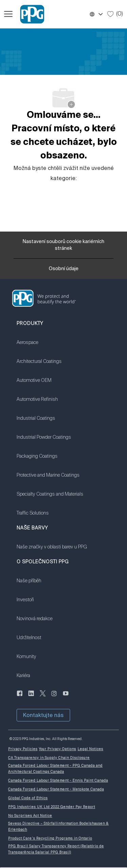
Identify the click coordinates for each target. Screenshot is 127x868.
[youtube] (66, 697)
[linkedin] (31, 697)
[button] (96, 14)
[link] (50, 347)
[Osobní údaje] (64, 270)
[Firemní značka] (29, 14)
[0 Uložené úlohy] (115, 14)
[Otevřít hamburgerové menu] (8, 14)
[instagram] (54, 697)
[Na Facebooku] (20, 697)
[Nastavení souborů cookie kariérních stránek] (63, 245)
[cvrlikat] (43, 697)
